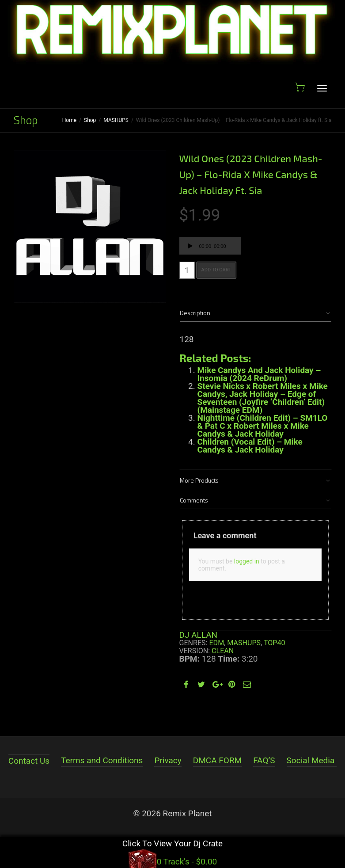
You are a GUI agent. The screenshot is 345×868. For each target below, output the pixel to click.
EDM (216, 643)
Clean (223, 651)
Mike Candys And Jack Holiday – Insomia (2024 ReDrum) (259, 374)
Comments (194, 500)
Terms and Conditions (102, 760)
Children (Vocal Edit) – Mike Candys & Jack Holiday (250, 446)
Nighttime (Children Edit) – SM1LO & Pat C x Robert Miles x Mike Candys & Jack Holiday (263, 426)
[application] (210, 246)
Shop (90, 120)
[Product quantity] (187, 270)
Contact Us (29, 761)
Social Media (311, 760)
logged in (247, 561)
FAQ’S (264, 760)
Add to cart (216, 270)
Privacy (168, 760)
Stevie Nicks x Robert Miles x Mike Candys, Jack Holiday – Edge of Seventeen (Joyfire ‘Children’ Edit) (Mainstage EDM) (263, 398)
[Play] (190, 247)
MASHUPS (116, 120)
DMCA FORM (217, 760)
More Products (199, 480)
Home (69, 120)
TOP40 (275, 643)
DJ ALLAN (199, 635)
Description (195, 313)
